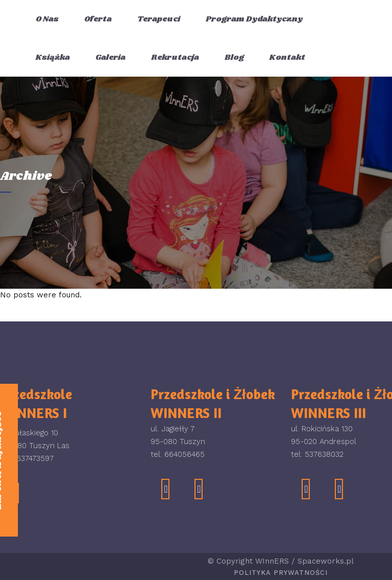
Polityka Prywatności (281, 573)
